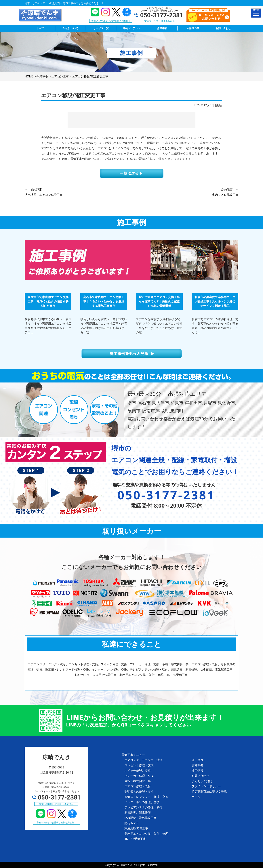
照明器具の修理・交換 (139, 791)
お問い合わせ (200, 776)
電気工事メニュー (133, 755)
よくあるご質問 (202, 781)
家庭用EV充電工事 (136, 828)
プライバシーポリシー (206, 786)
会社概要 (197, 765)
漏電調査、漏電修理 (138, 812)
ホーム (196, 797)
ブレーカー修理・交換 (139, 776)
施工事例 (197, 760)
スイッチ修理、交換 (138, 770)
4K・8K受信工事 (135, 839)
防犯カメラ (132, 823)
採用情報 (197, 770)
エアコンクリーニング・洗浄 (143, 760)
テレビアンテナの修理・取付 (143, 807)
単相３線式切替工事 (138, 781)
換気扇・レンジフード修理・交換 (146, 797)
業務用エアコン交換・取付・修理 (146, 834)
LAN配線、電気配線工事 (140, 818)
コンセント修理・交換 (139, 765)
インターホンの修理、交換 (142, 802)
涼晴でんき (126, 865)
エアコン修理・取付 (138, 786)
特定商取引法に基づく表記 (209, 791)
